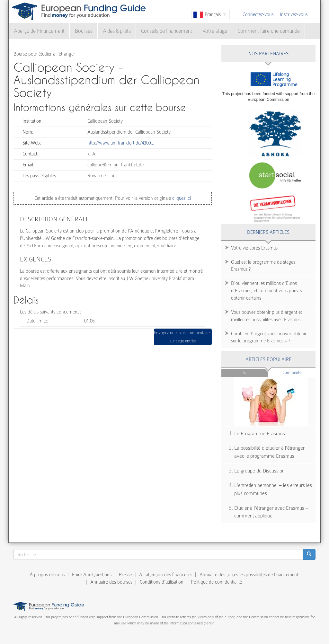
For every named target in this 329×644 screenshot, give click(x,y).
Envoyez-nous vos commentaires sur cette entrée (183, 337)
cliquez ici (181, 198)
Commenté (299, 372)
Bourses (84, 31)
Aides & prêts (117, 31)
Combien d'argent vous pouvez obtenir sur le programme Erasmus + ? (269, 337)
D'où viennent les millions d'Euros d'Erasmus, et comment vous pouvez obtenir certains (267, 291)
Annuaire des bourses (111, 582)
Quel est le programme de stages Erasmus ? (263, 266)
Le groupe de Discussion (259, 471)
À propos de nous (47, 575)
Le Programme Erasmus (260, 434)
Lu (245, 372)
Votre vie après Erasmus (254, 248)
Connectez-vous (258, 14)
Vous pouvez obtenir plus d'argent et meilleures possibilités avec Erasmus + (267, 316)
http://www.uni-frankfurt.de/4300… (121, 143)
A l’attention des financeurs (166, 575)
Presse (125, 575)
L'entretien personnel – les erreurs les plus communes (273, 489)
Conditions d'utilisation (162, 582)
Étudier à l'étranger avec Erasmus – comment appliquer (271, 512)
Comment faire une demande (269, 31)
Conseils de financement (167, 31)
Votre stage (215, 31)
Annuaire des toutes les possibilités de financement (249, 575)
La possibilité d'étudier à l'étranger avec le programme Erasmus (269, 452)
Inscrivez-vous (294, 14)
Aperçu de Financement (39, 31)
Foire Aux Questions (92, 575)
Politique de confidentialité (216, 582)
